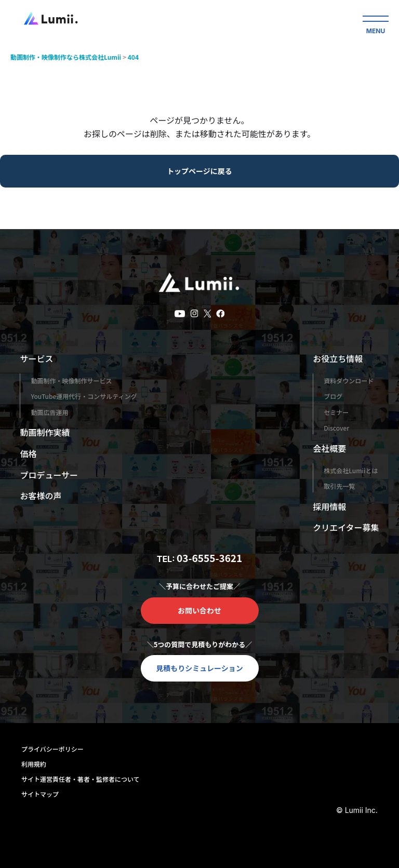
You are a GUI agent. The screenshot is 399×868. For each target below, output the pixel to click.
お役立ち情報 (338, 358)
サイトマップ (40, 794)
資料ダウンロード (349, 380)
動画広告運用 (49, 412)
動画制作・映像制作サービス (71, 380)
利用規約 (34, 764)
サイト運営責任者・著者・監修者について (81, 779)
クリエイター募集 (346, 527)
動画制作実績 (45, 432)
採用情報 (329, 506)
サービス (36, 358)
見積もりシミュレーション (199, 668)
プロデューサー (49, 475)
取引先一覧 (339, 486)
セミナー (336, 412)
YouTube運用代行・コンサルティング (84, 396)
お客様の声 (41, 496)
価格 (28, 453)
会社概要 (329, 448)
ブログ (333, 396)
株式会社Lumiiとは (351, 470)
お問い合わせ (199, 610)
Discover (336, 428)
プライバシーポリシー (52, 749)
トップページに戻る (199, 171)
